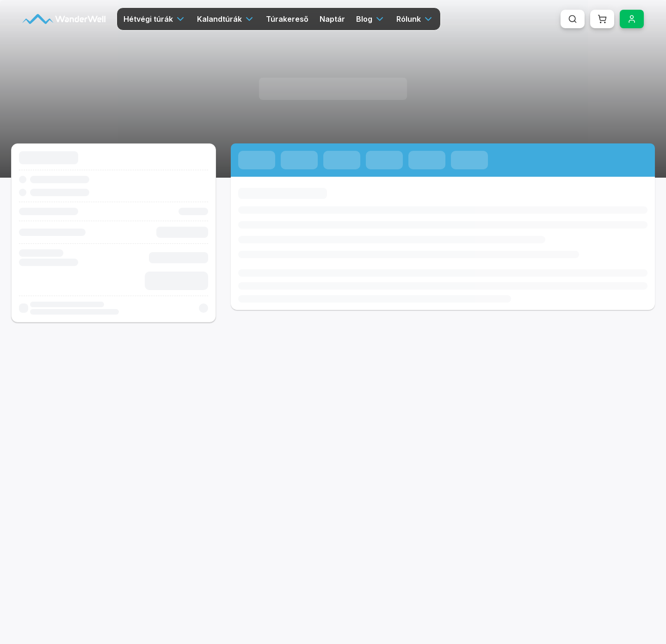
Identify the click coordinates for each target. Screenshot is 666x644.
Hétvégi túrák (155, 19)
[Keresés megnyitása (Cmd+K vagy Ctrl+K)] (573, 19)
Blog (371, 19)
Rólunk (415, 19)
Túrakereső (287, 19)
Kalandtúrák (226, 19)
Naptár (332, 19)
